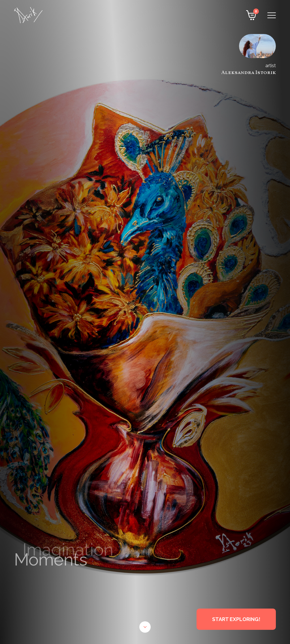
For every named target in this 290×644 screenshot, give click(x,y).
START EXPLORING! (236, 619)
